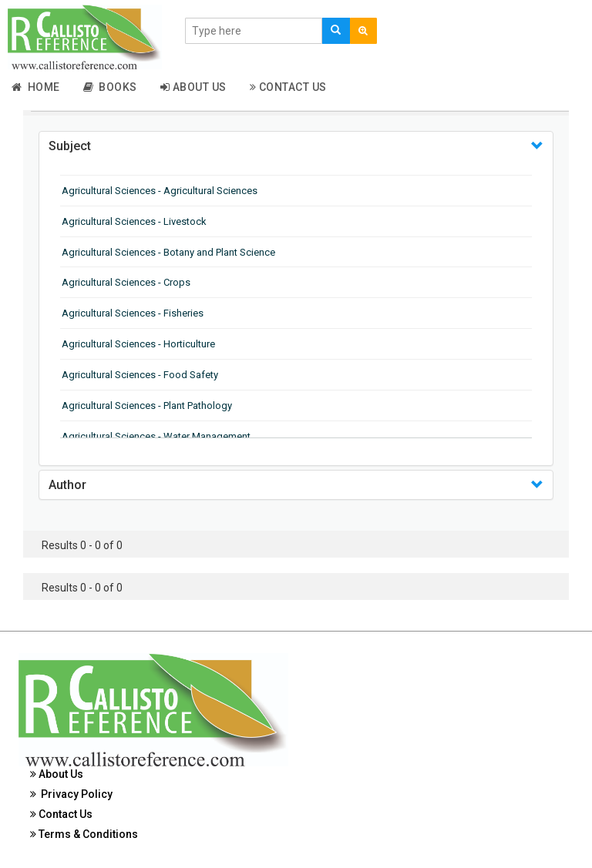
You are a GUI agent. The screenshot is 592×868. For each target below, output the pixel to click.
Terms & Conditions (84, 834)
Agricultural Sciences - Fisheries (133, 313)
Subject (70, 146)
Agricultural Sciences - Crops (126, 282)
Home (36, 87)
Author (67, 485)
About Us (193, 87)
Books (110, 87)
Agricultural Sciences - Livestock (134, 221)
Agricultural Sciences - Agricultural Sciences (160, 191)
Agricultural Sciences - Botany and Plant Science (168, 252)
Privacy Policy (71, 794)
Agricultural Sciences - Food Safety (140, 375)
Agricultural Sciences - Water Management (156, 436)
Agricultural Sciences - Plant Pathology (147, 406)
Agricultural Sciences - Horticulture (138, 344)
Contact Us (288, 87)
